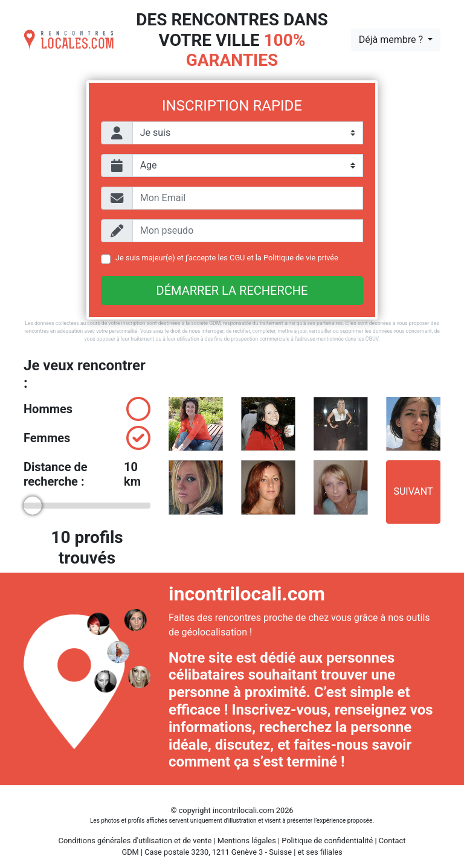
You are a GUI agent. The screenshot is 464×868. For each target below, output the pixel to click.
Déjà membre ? (392, 40)
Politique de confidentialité (327, 841)
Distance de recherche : (87, 474)
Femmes (87, 438)
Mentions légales (247, 841)
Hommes (87, 409)
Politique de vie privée (301, 258)
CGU (237, 258)
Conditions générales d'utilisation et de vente (135, 841)
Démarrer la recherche (232, 291)
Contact (392, 841)
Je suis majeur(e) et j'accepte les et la (227, 258)
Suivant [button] (413, 491)
